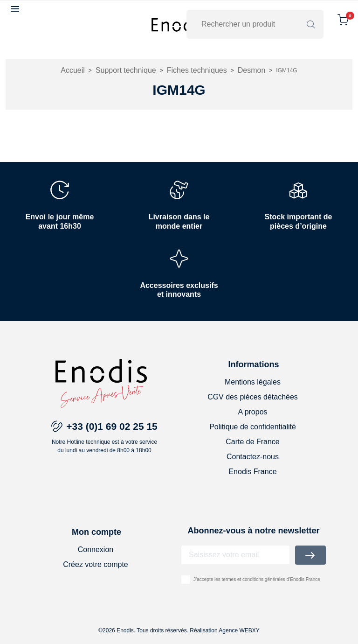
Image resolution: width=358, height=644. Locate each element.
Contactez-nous (253, 457)
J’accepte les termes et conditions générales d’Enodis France (257, 579)
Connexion (96, 549)
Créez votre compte (96, 564)
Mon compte (96, 532)
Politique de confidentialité (253, 427)
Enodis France (252, 472)
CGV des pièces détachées (253, 397)
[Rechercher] (249, 24)
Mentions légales (253, 382)
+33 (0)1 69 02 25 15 (112, 426)
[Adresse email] (235, 555)
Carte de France (253, 442)
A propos (252, 412)
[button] (16, 9)
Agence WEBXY (239, 630)
